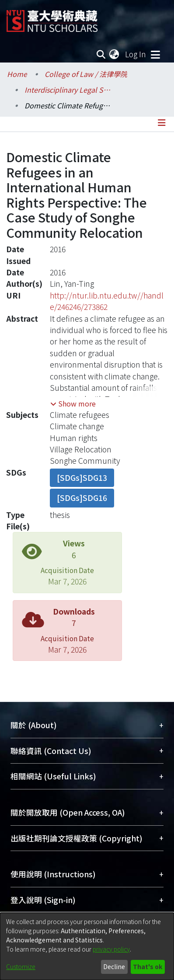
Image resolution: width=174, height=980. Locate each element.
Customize (21, 966)
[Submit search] (101, 54)
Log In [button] (136, 54)
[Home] (52, 18)
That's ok (148, 966)
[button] (73, 403)
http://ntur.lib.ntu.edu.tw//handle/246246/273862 (107, 301)
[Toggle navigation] (155, 54)
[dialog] (87, 946)
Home (17, 74)
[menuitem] (115, 54)
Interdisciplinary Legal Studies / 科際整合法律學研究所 (68, 90)
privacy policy (111, 949)
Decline (114, 966)
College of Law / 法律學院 (86, 74)
